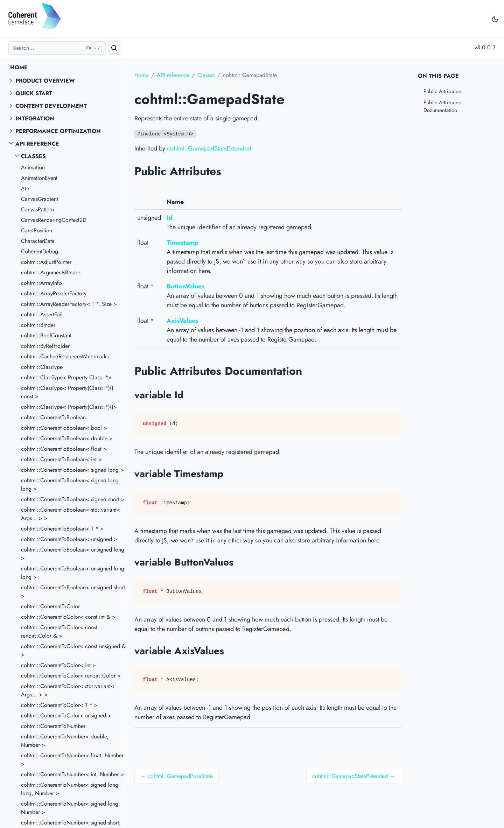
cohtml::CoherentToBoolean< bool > (64, 428)
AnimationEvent (39, 178)
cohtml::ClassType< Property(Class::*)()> (69, 407)
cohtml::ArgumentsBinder (51, 272)
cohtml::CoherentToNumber (53, 726)
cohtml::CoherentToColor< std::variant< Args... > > (68, 690)
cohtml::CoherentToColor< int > (58, 665)
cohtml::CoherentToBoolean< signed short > (73, 499)
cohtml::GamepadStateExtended (209, 148)
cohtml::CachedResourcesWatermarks (65, 356)
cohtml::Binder (38, 325)
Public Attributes (442, 91)
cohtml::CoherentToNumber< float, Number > (72, 760)
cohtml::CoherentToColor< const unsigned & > (73, 650)
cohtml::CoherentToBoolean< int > (61, 459)
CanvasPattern (37, 209)
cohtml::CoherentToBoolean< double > (67, 438)
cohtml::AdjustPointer (46, 262)
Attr (25, 188)
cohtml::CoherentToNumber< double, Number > (65, 741)
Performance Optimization (58, 131)
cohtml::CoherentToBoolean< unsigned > (69, 539)
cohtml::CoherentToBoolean (53, 417)
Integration (35, 118)
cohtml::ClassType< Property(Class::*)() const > (67, 392)
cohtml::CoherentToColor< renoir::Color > (71, 676)
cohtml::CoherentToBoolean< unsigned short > (73, 592)
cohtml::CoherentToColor (50, 606)
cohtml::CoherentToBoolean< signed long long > (70, 485)
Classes (33, 156)
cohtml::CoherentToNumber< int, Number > (72, 774)
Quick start (34, 93)
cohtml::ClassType (42, 367)
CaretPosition (37, 230)
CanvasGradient (40, 199)
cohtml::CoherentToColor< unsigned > (66, 715)
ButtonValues (185, 286)
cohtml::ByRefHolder (45, 346)
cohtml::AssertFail (42, 314)
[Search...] (57, 48)
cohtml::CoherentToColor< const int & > (68, 617)
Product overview (45, 81)
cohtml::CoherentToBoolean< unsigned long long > (73, 573)
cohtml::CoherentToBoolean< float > (64, 449)
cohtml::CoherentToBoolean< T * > (62, 529)
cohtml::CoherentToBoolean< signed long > (72, 470)
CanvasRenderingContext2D (54, 220)
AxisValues (182, 321)
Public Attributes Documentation (442, 107)
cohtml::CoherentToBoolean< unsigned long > (73, 554)
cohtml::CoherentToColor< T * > (59, 705)
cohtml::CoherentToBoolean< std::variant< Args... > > (71, 514)
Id (170, 218)
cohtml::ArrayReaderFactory (54, 293)
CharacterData (38, 241)
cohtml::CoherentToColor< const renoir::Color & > (59, 631)
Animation (33, 167)
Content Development (51, 106)
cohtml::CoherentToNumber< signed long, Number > (71, 808)
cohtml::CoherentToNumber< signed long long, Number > (70, 789)
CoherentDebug (40, 251)
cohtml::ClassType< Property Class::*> (66, 377)
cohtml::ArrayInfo (41, 283)
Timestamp (182, 243)
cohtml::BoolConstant (46, 335)
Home (19, 67)
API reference (37, 144)
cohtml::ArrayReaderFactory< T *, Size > (69, 304)
